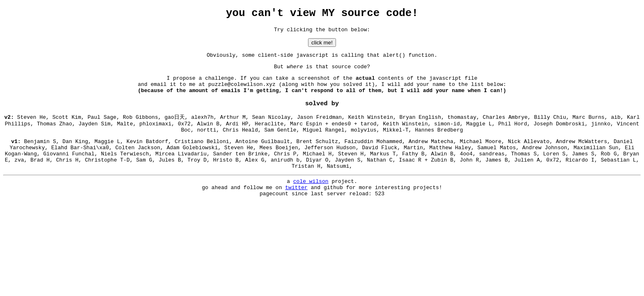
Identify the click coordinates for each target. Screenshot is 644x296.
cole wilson (311, 202)
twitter (296, 209)
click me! (322, 46)
